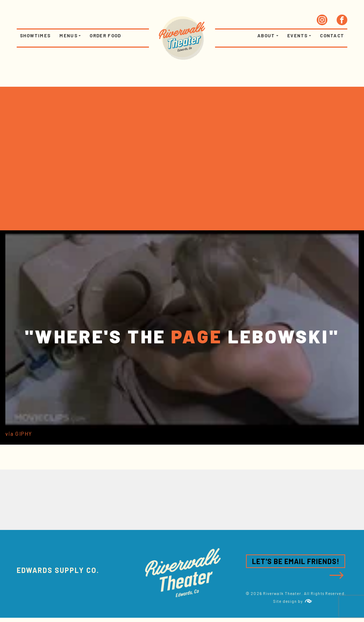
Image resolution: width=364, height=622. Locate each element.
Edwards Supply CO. (58, 570)
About (266, 36)
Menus (68, 36)
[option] (182, 500)
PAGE (197, 336)
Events (298, 36)
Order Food (105, 36)
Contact (332, 36)
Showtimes (35, 36)
